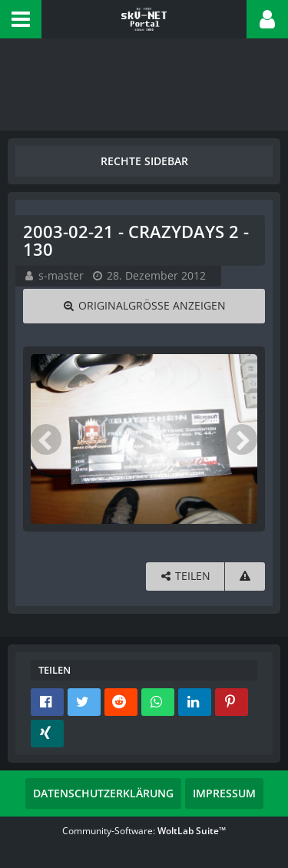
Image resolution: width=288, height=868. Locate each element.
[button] (21, 19)
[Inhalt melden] (245, 576)
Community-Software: (144, 831)
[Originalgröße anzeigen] (144, 306)
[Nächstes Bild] (242, 439)
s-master (61, 275)
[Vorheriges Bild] (46, 439)
